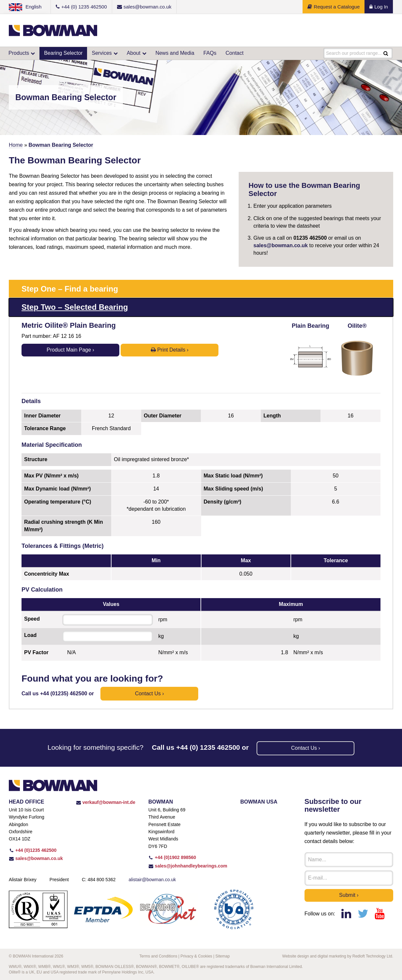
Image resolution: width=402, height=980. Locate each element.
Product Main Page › (70, 350)
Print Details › (170, 350)
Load (30, 635)
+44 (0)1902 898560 (172, 857)
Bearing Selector (63, 53)
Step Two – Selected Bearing (75, 307)
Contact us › (149, 694)
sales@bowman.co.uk (281, 245)
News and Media (175, 53)
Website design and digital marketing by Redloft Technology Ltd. (338, 956)
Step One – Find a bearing (70, 289)
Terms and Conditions (158, 956)
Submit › (349, 895)
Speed (32, 619)
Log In (379, 7)
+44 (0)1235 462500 (33, 850)
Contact (235, 53)
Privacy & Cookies (196, 956)
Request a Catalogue (334, 7)
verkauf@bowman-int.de (106, 802)
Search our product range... (354, 53)
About (134, 53)
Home (16, 145)
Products (19, 53)
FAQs (210, 53)
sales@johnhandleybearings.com (188, 866)
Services (102, 53)
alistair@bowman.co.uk (152, 880)
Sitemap (223, 956)
